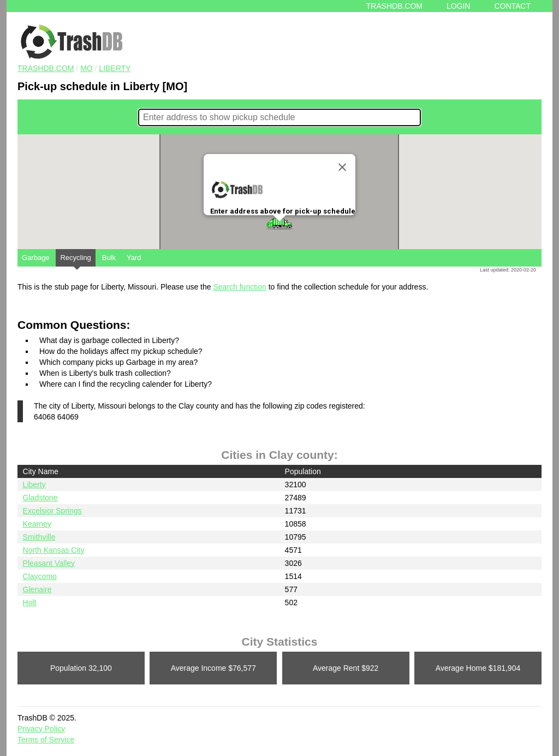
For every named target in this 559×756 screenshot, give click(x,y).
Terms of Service (46, 740)
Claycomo (40, 576)
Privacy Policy (41, 729)
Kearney (37, 524)
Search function (239, 287)
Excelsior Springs (52, 511)
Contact (512, 6)
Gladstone (40, 498)
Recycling (75, 260)
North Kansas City (54, 550)
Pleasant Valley (49, 563)
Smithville (39, 537)
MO (87, 68)
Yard (134, 258)
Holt (30, 603)
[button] (279, 223)
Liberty (115, 68)
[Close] (342, 167)
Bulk (109, 258)
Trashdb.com (394, 6)
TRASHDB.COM (46, 68)
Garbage (36, 258)
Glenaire (37, 589)
